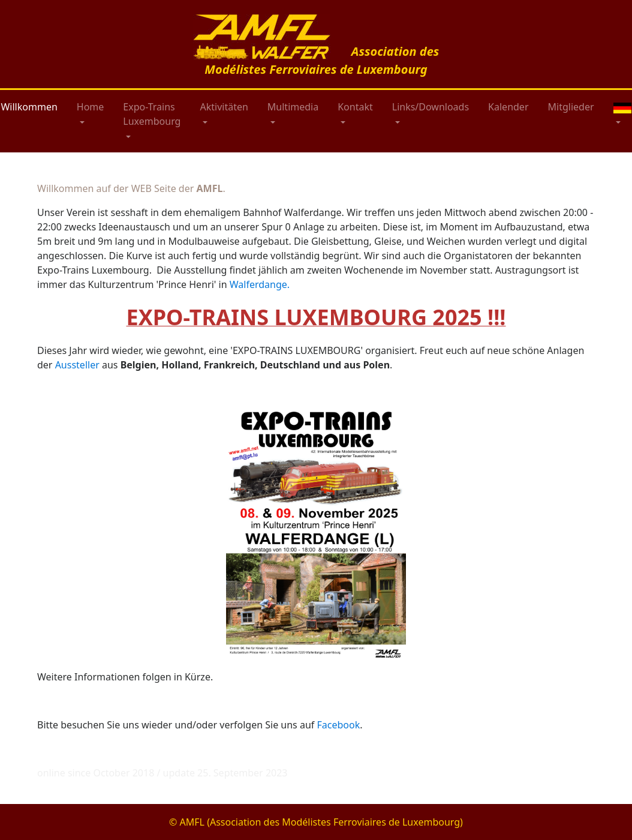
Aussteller (77, 365)
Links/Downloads (431, 107)
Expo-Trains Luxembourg (152, 114)
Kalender (508, 107)
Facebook (338, 725)
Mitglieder (571, 107)
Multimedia (293, 107)
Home (91, 107)
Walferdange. (260, 284)
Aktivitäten (224, 107)
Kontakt (355, 107)
